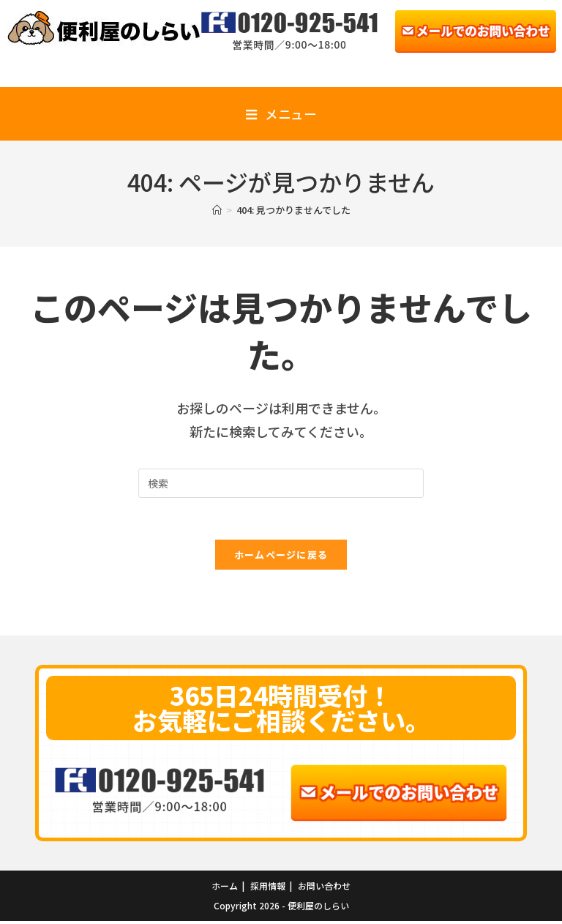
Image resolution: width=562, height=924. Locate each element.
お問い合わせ (324, 888)
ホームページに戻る (281, 557)
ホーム (225, 888)
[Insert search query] (281, 483)
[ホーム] (217, 210)
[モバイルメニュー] (281, 114)
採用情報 (268, 888)
